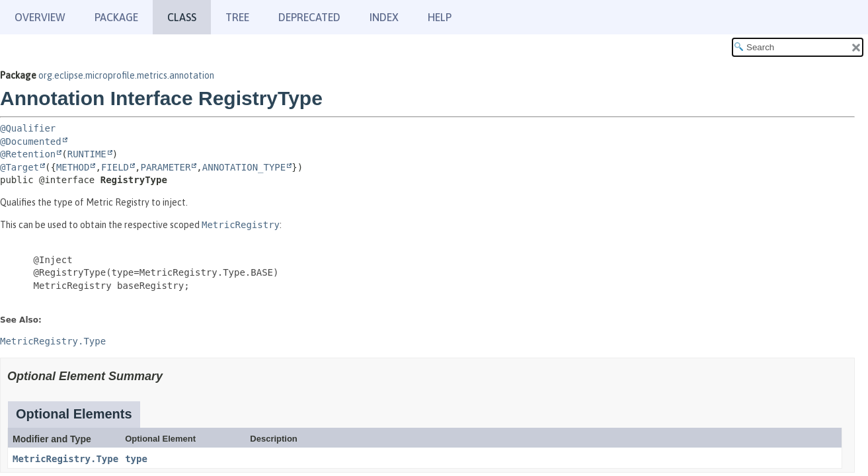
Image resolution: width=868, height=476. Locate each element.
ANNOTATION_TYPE (244, 167)
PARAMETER (165, 167)
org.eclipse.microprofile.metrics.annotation (126, 75)
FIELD (115, 167)
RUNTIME (87, 154)
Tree (237, 17)
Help (440, 17)
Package (116, 17)
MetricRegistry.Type (65, 459)
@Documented (31, 141)
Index (384, 17)
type (136, 459)
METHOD (73, 167)
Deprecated (309, 17)
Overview (40, 17)
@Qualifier (28, 128)
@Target (20, 167)
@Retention (28, 154)
